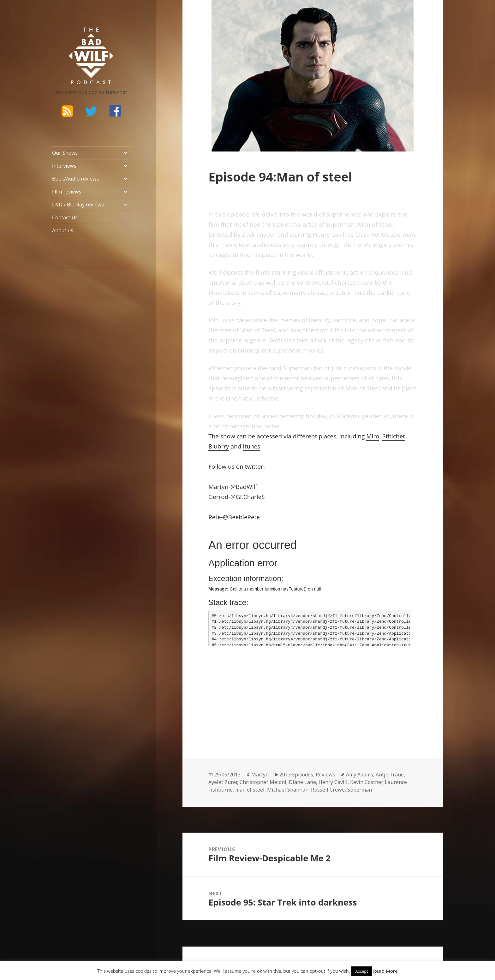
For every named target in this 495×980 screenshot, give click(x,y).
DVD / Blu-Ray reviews (78, 205)
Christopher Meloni (263, 782)
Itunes (251, 446)
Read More (385, 971)
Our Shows (65, 153)
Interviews (64, 166)
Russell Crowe (328, 790)
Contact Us (65, 217)
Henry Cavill (333, 782)
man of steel (250, 790)
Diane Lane (302, 782)
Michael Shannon (288, 790)
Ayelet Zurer (223, 782)
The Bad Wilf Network (79, 37)
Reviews (325, 775)
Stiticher (394, 436)
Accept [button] (362, 971)
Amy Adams (360, 775)
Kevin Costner (366, 782)
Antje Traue (390, 775)
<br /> (227, 694)
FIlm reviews (67, 192)
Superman (360, 790)
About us (63, 230)
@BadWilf (244, 487)
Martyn (260, 775)
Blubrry (219, 446)
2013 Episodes (296, 775)
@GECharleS (247, 497)
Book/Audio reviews (75, 179)
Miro (373, 436)
